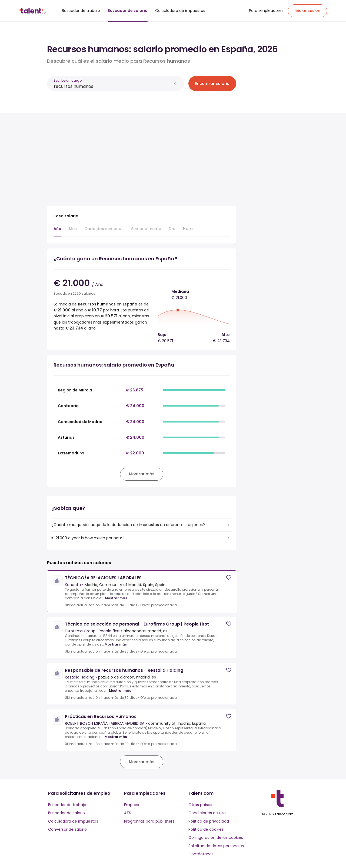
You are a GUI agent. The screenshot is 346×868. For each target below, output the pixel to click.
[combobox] (113, 86)
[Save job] (229, 578)
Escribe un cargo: (68, 80)
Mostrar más (116, 598)
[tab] (57, 231)
